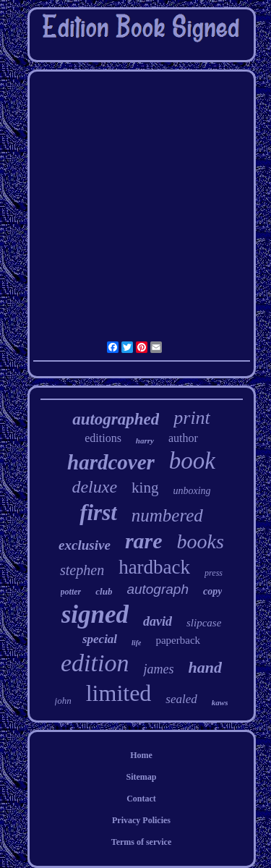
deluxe (94, 487)
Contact (141, 799)
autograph (158, 589)
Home (141, 755)
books (201, 541)
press (214, 573)
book (192, 461)
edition (95, 663)
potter (71, 592)
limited (119, 693)
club (104, 591)
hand (205, 667)
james (158, 669)
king (145, 488)
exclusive (85, 545)
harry (145, 441)
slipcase (204, 623)
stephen (82, 570)
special (100, 639)
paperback (178, 640)
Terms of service (142, 842)
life (136, 643)
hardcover (111, 462)
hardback (154, 567)
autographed (116, 419)
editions (103, 438)
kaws (220, 702)
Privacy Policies (141, 820)
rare (144, 541)
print (192, 418)
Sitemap (142, 777)
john (63, 701)
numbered (167, 515)
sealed (181, 699)
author (183, 438)
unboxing (192, 491)
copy (212, 591)
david (158, 621)
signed (95, 614)
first (98, 512)
